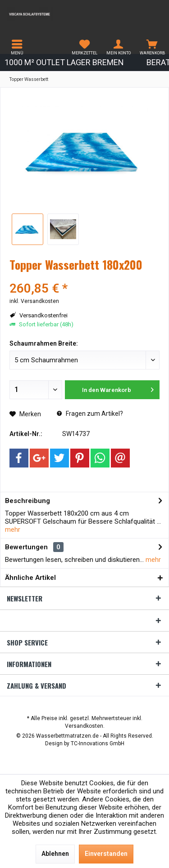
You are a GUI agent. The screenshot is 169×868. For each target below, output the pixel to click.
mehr (13, 530)
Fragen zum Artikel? (90, 414)
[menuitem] (17, 47)
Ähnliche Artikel (30, 578)
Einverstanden (106, 854)
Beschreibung (27, 501)
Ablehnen (55, 854)
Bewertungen (26, 547)
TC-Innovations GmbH (98, 743)
